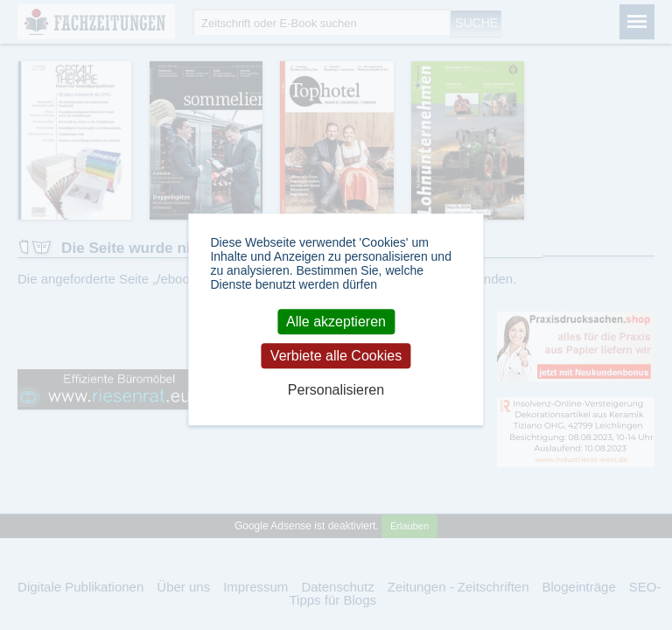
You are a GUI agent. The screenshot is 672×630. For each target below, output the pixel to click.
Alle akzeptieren (336, 322)
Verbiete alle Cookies (336, 356)
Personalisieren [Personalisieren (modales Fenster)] (336, 391)
